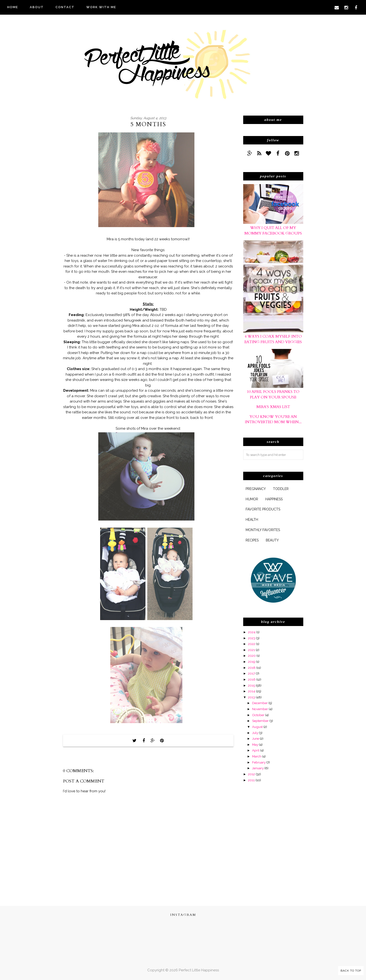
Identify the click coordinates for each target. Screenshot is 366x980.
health (252, 520)
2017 (251, 673)
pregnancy (256, 489)
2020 (252, 656)
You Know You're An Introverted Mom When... (273, 419)
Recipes (252, 540)
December (260, 703)
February (259, 762)
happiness (274, 499)
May (255, 744)
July (255, 733)
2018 (252, 668)
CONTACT (65, 7)
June (256, 738)
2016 (252, 679)
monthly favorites (263, 530)
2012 (251, 774)
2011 (251, 780)
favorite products (263, 509)
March (257, 756)
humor (252, 499)
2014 (252, 691)
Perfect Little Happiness (199, 970)
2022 (252, 644)
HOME (13, 7)
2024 (252, 632)
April (256, 750)
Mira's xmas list (273, 407)
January (258, 768)
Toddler (281, 489)
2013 (251, 697)
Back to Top (351, 971)
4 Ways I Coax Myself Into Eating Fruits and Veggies (273, 339)
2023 (252, 638)
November (260, 709)
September (260, 721)
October (258, 715)
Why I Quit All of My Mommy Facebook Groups (273, 230)
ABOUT (37, 7)
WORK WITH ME (101, 7)
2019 (252, 662)
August (257, 727)
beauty (272, 540)
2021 (251, 650)
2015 (251, 685)
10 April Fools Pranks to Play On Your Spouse (273, 394)
